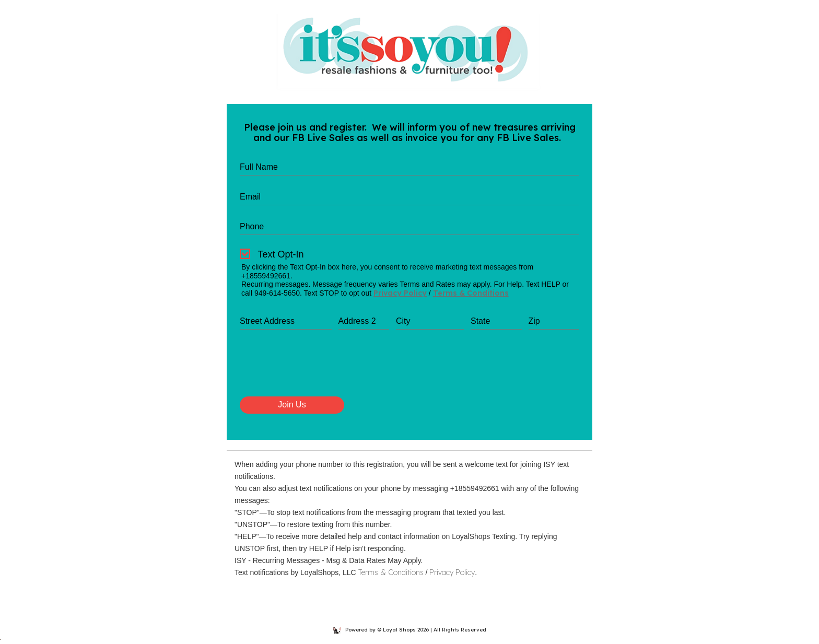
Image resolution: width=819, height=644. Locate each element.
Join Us (292, 405)
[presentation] (319, 371)
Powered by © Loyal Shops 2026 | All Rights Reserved (410, 630)
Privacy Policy (400, 293)
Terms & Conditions (471, 293)
